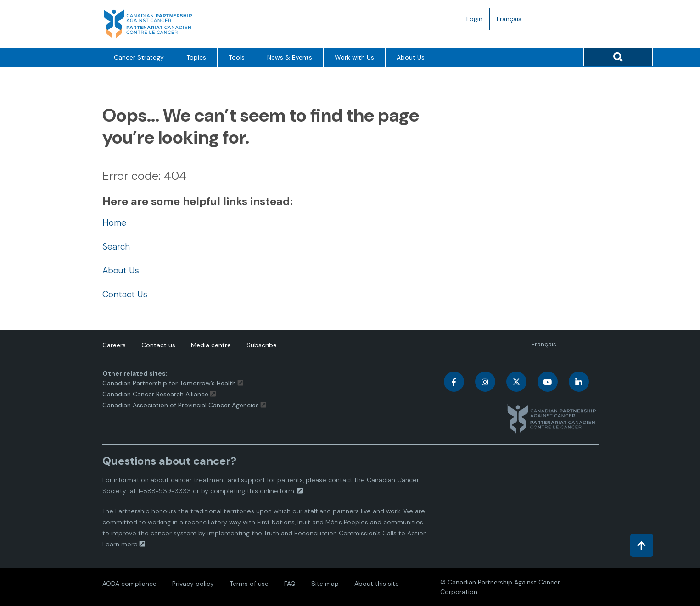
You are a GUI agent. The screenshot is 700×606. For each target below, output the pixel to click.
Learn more (120, 544)
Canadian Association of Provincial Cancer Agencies (181, 405)
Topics (196, 57)
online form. (278, 491)
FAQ (290, 584)
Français (512, 21)
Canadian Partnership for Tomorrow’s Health (170, 383)
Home (114, 223)
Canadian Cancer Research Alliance (155, 394)
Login (474, 19)
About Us (411, 57)
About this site (377, 584)
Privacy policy (193, 584)
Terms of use (249, 584)
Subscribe (262, 345)
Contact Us (125, 294)
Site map (325, 584)
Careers (114, 345)
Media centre (211, 345)
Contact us (158, 345)
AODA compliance (129, 584)
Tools (237, 57)
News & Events (290, 57)
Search (116, 247)
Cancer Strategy (139, 57)
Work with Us (354, 57)
